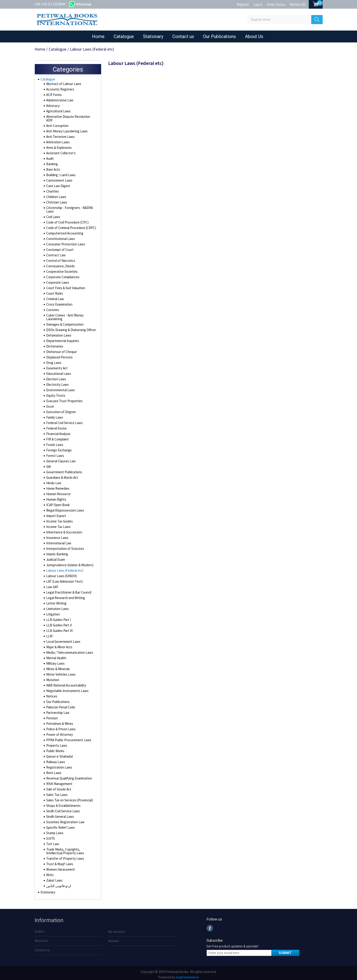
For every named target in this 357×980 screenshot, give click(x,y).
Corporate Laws (57, 280)
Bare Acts (53, 167)
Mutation (52, 677)
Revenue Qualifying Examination (68, 776)
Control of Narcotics (60, 258)
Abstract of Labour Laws (63, 85)
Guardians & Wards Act (62, 475)
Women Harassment (60, 867)
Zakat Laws (54, 878)
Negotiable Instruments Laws (66, 688)
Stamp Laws (54, 831)
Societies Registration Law (64, 820)
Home (98, 36)
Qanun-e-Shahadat (59, 754)
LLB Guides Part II (58, 623)
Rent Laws (53, 770)
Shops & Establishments (63, 803)
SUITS (50, 836)
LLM (49, 634)
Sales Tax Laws (56, 792)
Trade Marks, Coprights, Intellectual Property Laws (70, 849)
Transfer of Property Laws (64, 856)
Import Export (56, 513)
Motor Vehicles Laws (60, 672)
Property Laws (56, 743)
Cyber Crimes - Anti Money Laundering (64, 315)
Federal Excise (56, 426)
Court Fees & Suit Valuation (65, 286)
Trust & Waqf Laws (59, 862)
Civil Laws (53, 214)
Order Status (276, 4)
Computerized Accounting (64, 231)
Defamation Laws (58, 333)
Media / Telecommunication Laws (69, 650)
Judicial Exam (55, 557)
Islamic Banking (57, 552)
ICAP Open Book (57, 502)
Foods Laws (54, 442)
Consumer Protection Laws (65, 242)
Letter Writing (56, 601)
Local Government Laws (62, 639)
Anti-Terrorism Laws (60, 134)
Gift (48, 464)
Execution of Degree (60, 409)
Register (243, 4)
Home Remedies (57, 486)
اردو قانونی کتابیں (58, 883)
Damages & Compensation (64, 322)
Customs (52, 307)
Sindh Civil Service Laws (62, 809)
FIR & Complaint (57, 437)
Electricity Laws (57, 382)
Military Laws (55, 661)
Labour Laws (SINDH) (60, 574)
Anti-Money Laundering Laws (65, 129)
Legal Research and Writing (65, 595)
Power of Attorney (59, 732)
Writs (50, 872)
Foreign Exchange (58, 448)
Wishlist (114, 940)
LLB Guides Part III (58, 628)
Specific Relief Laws (60, 825)
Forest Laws (55, 453)
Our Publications (219, 36)
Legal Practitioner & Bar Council (68, 590)
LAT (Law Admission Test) (63, 579)
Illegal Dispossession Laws (64, 508)
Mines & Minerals (58, 666)
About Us (254, 36)
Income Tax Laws (57, 524)
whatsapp (84, 4)
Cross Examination (59, 302)
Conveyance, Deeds (60, 264)
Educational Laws (58, 371)
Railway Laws (55, 759)
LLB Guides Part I (57, 617)
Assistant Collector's (60, 151)
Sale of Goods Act (59, 787)
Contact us (183, 36)
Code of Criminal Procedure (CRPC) (70, 225)
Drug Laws (53, 360)
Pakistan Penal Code (60, 705)
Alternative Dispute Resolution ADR (70, 118)
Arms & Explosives (59, 145)
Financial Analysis (58, 431)
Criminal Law (55, 296)
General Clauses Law (60, 459)
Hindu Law (53, 481)
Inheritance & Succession (63, 530)
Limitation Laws (57, 606)
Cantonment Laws (58, 178)
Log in (258, 4)
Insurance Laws (57, 535)
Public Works (55, 749)
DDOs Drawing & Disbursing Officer (70, 327)
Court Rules (54, 291)
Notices (51, 694)
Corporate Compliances (62, 275)
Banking (52, 162)
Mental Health (55, 656)
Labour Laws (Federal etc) (64, 568)
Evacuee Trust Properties (64, 399)
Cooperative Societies (62, 269)
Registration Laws (58, 765)
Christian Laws (56, 200)
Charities (52, 189)
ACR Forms (54, 96)
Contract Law (55, 253)
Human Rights (55, 497)
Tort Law (52, 841)
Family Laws (54, 415)
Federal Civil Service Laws (64, 420)
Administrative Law (59, 101)
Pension (52, 716)
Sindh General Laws (59, 814)
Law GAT (52, 584)
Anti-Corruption (57, 123)
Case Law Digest (57, 183)
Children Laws (56, 194)
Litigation (52, 612)
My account (116, 930)
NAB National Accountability (65, 683)
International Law (58, 541)
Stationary (153, 36)
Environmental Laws (60, 388)
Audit (50, 156)
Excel (50, 404)
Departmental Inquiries (62, 338)
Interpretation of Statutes (64, 546)
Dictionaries (54, 344)
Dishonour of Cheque (60, 349)
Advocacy (53, 107)
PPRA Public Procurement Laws (67, 738)
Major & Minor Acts (59, 645)
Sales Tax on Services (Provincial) (69, 798)
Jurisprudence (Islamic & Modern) (69, 563)
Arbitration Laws (57, 140)
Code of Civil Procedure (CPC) (66, 220)
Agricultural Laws (58, 112)
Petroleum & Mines (59, 721)
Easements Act (56, 366)
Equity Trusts (55, 393)
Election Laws (55, 377)
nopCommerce (187, 976)
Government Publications (63, 470)
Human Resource (58, 491)
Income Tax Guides (59, 519)
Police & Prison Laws (60, 727)
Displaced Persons (59, 355)
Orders (40, 930)
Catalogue (124, 36)
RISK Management (59, 781)
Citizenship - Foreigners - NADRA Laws (68, 207)
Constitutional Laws (59, 236)
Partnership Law (57, 710)
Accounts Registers (60, 90)
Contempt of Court (59, 247)
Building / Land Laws (60, 172)
